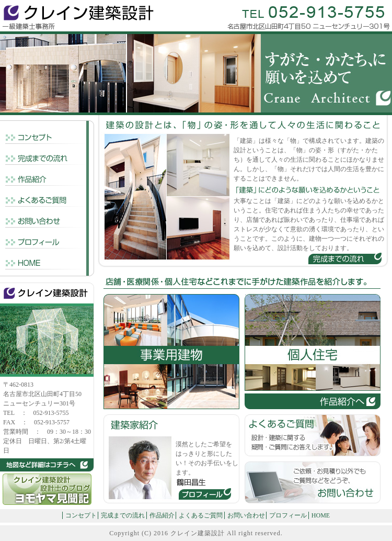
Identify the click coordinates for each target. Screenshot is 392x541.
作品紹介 (162, 515)
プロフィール (288, 515)
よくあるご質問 (201, 515)
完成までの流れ (123, 515)
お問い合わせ (246, 515)
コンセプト (81, 515)
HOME (321, 515)
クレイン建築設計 (198, 533)
